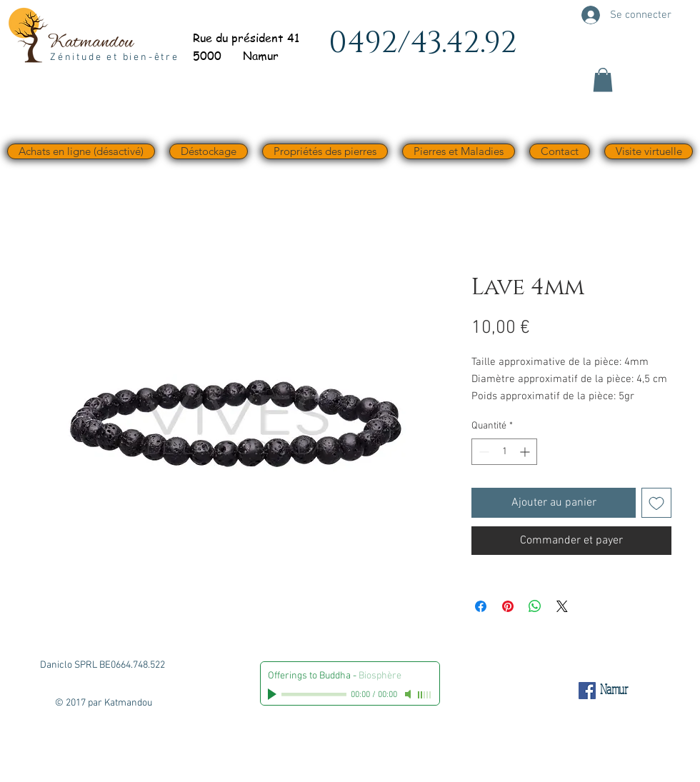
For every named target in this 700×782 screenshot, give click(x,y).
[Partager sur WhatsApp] (535, 606)
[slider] (425, 695)
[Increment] (526, 452)
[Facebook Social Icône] (587, 691)
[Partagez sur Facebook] (481, 606)
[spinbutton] (504, 452)
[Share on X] (562, 606)
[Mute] (409, 694)
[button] (603, 80)
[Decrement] (482, 452)
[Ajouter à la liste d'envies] (656, 503)
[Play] (274, 694)
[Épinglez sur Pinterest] (508, 606)
